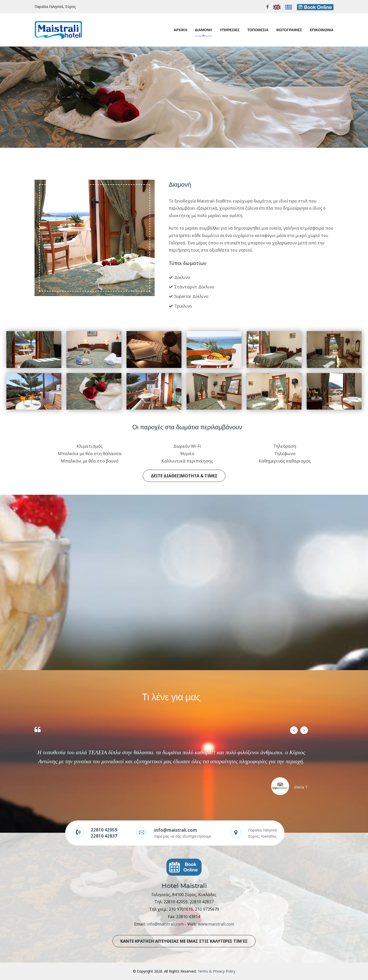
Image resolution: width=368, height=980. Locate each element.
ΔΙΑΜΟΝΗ (204, 30)
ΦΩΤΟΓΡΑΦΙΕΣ (289, 30)
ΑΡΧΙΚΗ (181, 30)
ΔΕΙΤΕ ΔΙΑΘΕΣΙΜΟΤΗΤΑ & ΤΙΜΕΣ (184, 476)
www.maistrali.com (216, 924)
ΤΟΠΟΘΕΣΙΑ (258, 30)
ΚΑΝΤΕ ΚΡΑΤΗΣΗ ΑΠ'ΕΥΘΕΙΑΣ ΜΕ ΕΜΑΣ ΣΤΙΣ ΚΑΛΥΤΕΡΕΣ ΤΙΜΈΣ (184, 941)
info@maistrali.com (176, 830)
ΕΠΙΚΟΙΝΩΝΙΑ (322, 30)
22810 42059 (104, 830)
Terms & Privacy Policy (216, 971)
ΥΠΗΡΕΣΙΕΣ (229, 30)
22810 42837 (104, 836)
